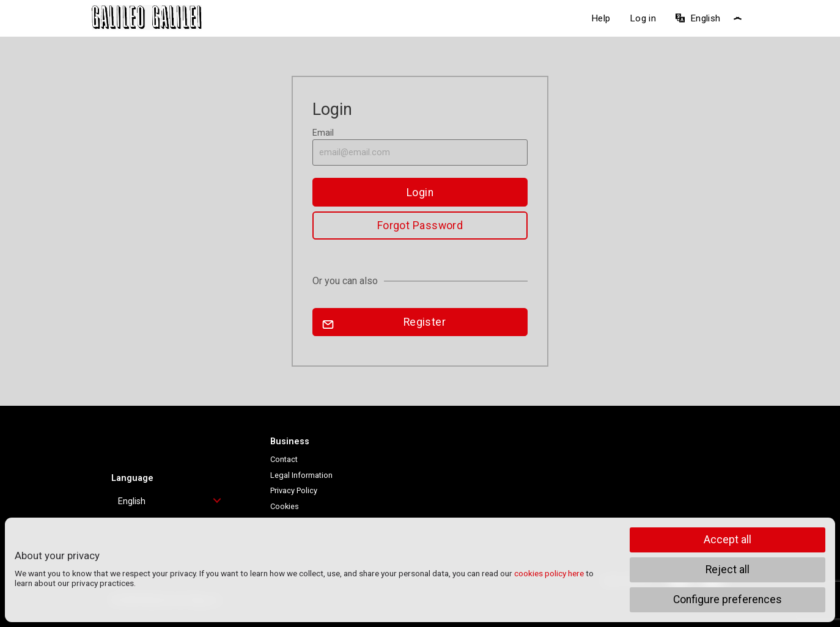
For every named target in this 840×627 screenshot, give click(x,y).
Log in (643, 18)
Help (601, 18)
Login (420, 193)
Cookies (285, 506)
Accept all (728, 540)
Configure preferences (728, 599)
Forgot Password (420, 226)
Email (420, 147)
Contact (284, 459)
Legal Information (301, 475)
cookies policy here (549, 573)
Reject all (728, 570)
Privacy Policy (294, 490)
